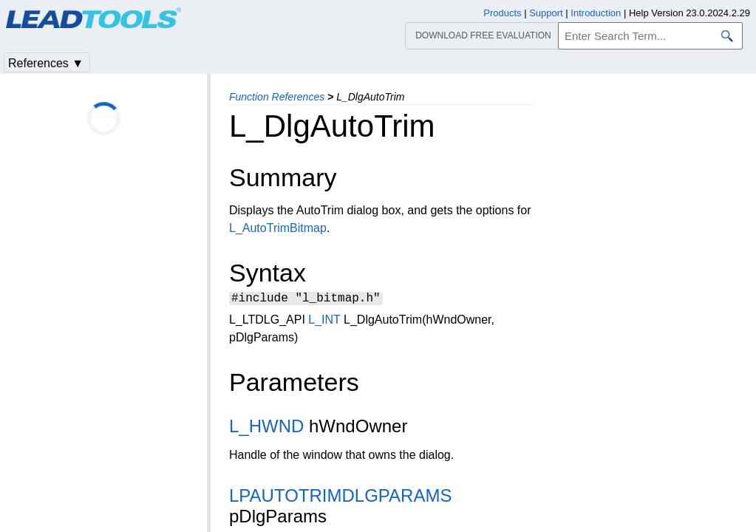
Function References (277, 97)
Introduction (596, 13)
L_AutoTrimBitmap (278, 228)
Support (546, 13)
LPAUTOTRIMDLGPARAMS (340, 498)
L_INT (324, 322)
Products (502, 13)
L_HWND (266, 428)
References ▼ (46, 63)
